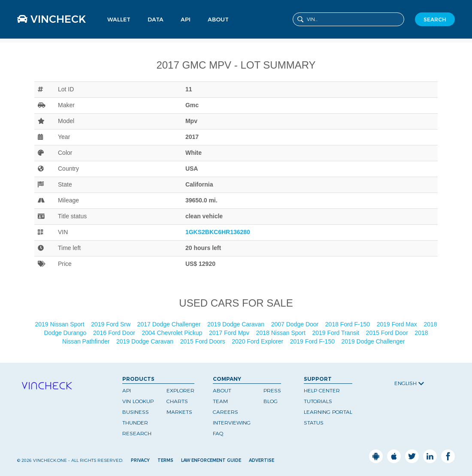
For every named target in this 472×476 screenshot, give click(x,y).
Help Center (322, 390)
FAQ (218, 433)
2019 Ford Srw (112, 324)
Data (156, 19)
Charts (177, 401)
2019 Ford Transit (336, 333)
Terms (165, 460)
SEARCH (435, 20)
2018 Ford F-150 (348, 324)
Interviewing (232, 423)
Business (136, 412)
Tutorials (318, 401)
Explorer (180, 390)
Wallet (119, 19)
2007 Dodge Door (296, 324)
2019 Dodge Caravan (237, 324)
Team (220, 401)
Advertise (262, 460)
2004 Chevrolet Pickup (173, 333)
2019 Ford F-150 (313, 341)
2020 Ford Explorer (258, 341)
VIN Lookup (138, 401)
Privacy (140, 460)
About (218, 19)
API (186, 19)
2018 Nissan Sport (282, 333)
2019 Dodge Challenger (374, 341)
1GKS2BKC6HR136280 (218, 232)
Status (314, 423)
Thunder (135, 423)
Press (272, 390)
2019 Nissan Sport (60, 324)
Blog (271, 401)
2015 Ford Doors (204, 341)
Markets (179, 412)
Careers (225, 412)
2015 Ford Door (388, 333)
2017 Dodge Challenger (170, 324)
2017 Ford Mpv (230, 333)
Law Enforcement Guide (211, 460)
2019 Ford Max (398, 324)
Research (137, 433)
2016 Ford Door (115, 333)
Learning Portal (328, 412)
